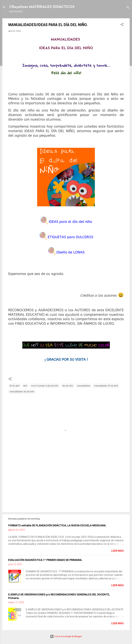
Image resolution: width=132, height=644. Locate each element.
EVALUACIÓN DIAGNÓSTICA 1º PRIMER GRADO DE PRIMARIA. (45, 560)
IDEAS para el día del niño (70, 222)
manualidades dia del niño (22, 392)
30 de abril (14, 386)
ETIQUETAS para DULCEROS (70, 237)
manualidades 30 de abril (106, 386)
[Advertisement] (66, 485)
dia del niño (68, 386)
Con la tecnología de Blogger (66, 636)
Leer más (118, 551)
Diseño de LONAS (70, 252)
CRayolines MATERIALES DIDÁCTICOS (42, 7)
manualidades (84, 386)
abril (25, 386)
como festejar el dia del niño (45, 386)
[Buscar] (128, 8)
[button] (122, 25)
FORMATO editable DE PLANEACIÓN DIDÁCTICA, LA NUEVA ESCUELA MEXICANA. (57, 525)
